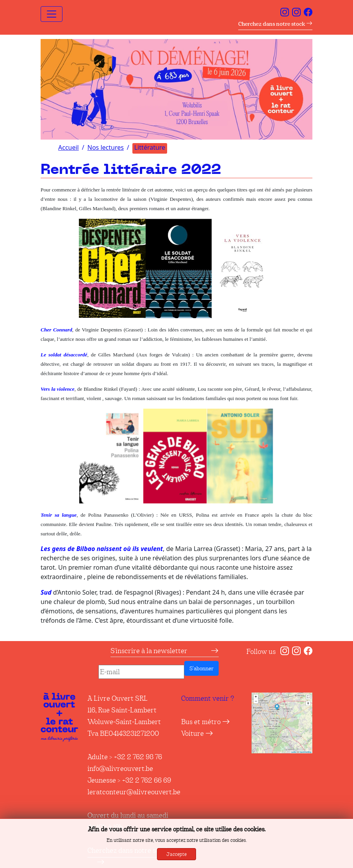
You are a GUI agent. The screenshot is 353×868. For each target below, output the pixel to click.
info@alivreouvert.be (120, 769)
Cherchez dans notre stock (275, 24)
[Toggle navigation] (52, 14)
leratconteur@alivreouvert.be (134, 792)
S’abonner (201, 668)
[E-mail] (141, 672)
